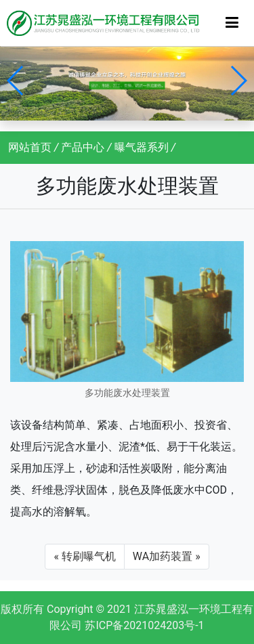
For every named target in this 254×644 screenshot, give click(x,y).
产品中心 (83, 147)
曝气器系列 (142, 147)
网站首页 (30, 147)
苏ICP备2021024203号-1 (144, 625)
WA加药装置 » (167, 556)
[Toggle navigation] (232, 23)
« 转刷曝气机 (84, 556)
